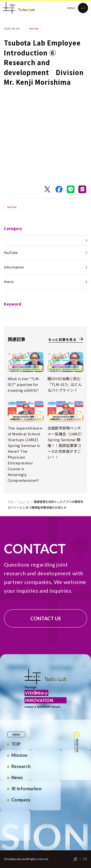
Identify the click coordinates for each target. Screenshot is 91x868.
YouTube (12, 207)
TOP (11, 502)
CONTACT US (46, 618)
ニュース (24, 502)
